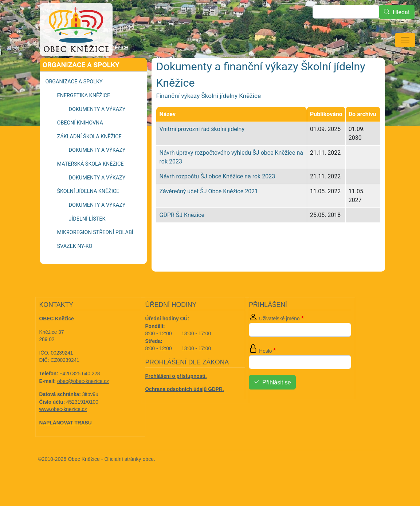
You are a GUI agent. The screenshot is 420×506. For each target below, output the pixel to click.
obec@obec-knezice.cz (83, 402)
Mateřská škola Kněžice (91, 184)
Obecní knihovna (80, 143)
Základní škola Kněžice (89, 157)
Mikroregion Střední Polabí (95, 253)
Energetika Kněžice (84, 116)
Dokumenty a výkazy (97, 130)
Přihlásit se (276, 403)
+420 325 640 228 (80, 394)
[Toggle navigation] (405, 40)
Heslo (265, 371)
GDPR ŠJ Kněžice (182, 235)
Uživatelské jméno (279, 339)
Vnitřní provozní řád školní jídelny (202, 149)
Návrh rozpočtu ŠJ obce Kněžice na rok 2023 (217, 197)
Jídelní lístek (87, 239)
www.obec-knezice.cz (63, 430)
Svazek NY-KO (75, 267)
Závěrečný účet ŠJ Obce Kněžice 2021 (209, 212)
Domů (56, 68)
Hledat (401, 12)
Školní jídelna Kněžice (100, 68)
